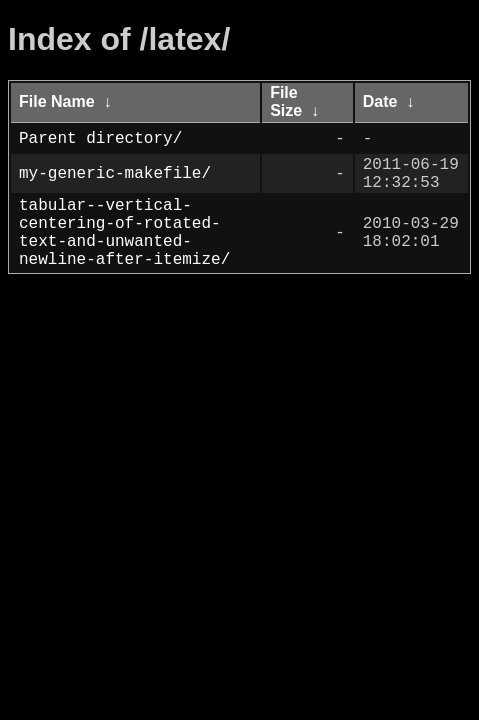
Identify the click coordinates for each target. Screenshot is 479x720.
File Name (57, 101)
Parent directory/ (100, 139)
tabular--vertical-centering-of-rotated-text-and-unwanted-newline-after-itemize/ (124, 249)
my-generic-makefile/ (115, 178)
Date (380, 101)
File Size (286, 101)
